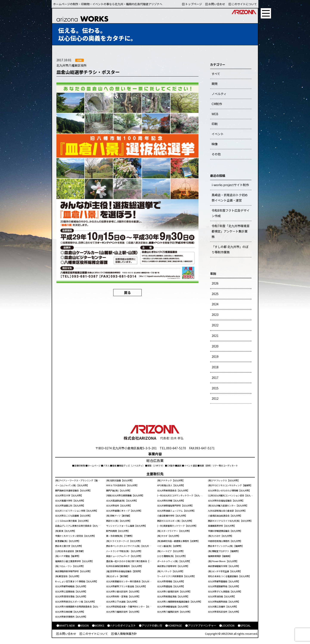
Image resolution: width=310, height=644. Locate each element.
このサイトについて (243, 4)
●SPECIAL (244, 626)
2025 (215, 294)
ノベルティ (219, 94)
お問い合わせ (215, 4)
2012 (215, 398)
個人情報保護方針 (124, 634)
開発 (215, 84)
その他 (216, 154)
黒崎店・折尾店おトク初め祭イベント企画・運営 (230, 198)
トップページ (192, 4)
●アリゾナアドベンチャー (201, 626)
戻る (127, 292)
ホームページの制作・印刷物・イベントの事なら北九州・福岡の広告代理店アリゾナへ (108, 4)
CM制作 (217, 104)
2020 (215, 346)
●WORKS (98, 626)
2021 (215, 336)
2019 (215, 356)
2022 (215, 325)
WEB (215, 114)
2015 (215, 388)
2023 (215, 315)
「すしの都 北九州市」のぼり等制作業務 (230, 249)
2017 (215, 378)
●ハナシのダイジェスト (121, 626)
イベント (218, 134)
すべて (216, 74)
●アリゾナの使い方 (150, 626)
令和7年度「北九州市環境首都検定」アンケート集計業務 (231, 231)
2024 (215, 304)
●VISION (83, 626)
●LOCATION (227, 626)
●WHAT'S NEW (66, 626)
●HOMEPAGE (174, 626)
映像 (215, 144)
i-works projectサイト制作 (230, 185)
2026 (215, 283)
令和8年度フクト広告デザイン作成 (231, 213)
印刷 (215, 124)
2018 (215, 367)
